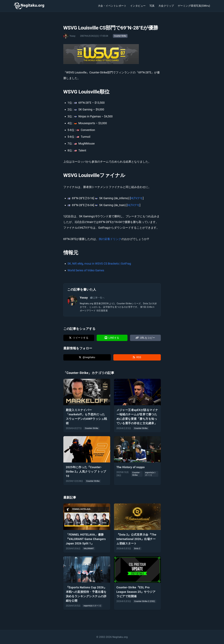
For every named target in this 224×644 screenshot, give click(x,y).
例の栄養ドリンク (110, 239)
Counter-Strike (120, 36)
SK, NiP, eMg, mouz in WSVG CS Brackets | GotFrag (99, 264)
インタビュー (138, 6)
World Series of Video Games (86, 270)
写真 (152, 6)
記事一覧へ (97, 298)
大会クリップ (166, 6)
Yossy (84, 298)
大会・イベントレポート (112, 6)
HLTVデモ (137, 198)
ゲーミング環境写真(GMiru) (194, 6)
